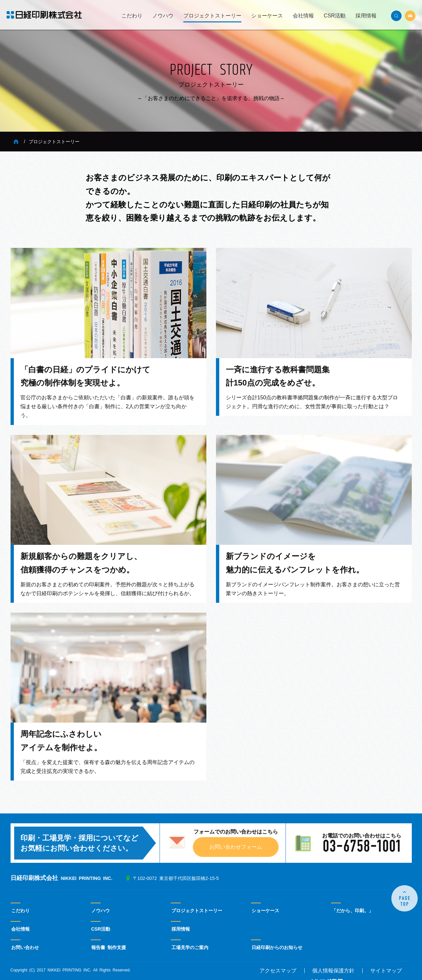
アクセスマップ (278, 971)
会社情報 (303, 16)
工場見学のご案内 (190, 947)
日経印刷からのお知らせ (277, 947)
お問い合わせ (25, 947)
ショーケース (267, 16)
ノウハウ (163, 16)
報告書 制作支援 (109, 947)
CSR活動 (335, 16)
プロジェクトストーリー (212, 16)
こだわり (132, 16)
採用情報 (366, 16)
